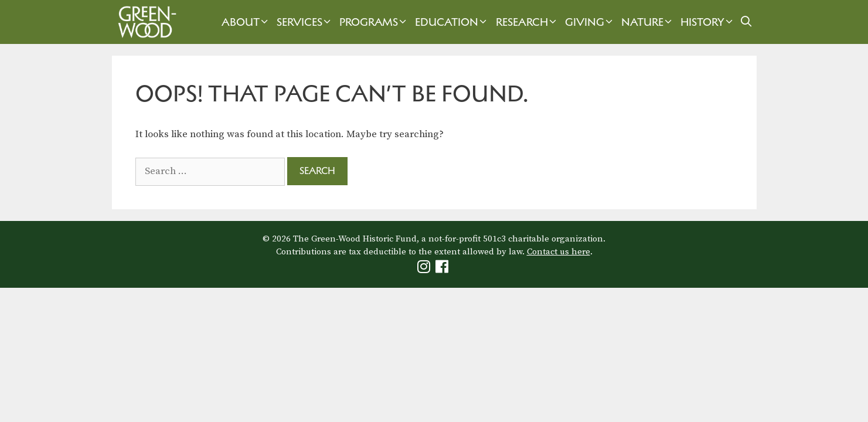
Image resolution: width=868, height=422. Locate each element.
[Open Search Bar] (746, 22)
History (708, 22)
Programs (374, 22)
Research (527, 22)
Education (452, 22)
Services (305, 22)
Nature (648, 22)
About (246, 22)
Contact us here (559, 252)
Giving (590, 22)
